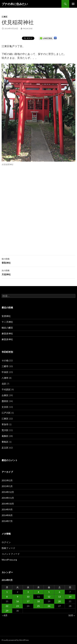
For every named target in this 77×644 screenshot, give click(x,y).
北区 (4, 384)
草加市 (5, 424)
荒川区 (5, 430)
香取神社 (38, 261)
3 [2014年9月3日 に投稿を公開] (28, 592)
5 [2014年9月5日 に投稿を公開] (49, 592)
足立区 (5, 448)
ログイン (6, 542)
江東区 (5, 17)
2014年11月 (8, 498)
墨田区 (5, 401)
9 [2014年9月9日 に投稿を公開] (18, 597)
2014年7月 (7, 521)
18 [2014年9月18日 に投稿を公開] (38, 601)
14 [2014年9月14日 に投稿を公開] (70, 597)
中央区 (5, 372)
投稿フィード (8, 548)
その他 (5, 360)
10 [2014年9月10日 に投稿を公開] (28, 597)
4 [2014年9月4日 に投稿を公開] (38, 592)
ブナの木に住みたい (15, 4)
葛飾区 (5, 436)
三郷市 (5, 366)
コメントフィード (11, 554)
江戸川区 (6, 413)
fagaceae (28, 28)
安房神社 (6, 316)
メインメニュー (73, 4)
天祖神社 (38, 272)
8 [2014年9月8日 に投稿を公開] (7, 597)
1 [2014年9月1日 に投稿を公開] (7, 592)
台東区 (5, 395)
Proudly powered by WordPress (15, 640)
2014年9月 (7, 509)
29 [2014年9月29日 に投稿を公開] (7, 611)
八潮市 (5, 378)
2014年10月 (8, 504)
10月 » (71, 615)
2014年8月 (7, 515)
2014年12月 (8, 492)
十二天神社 (7, 322)
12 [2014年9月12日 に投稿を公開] (49, 597)
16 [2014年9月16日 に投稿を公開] (18, 601)
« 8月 (5, 615)
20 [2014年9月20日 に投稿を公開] (59, 601)
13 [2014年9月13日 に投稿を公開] (59, 597)
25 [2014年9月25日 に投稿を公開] (38, 606)
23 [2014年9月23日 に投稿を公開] (18, 606)
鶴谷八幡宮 (7, 328)
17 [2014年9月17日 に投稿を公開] (28, 601)
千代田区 (6, 389)
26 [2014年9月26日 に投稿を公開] (49, 606)
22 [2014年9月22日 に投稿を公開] (7, 606)
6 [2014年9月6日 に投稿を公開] (59, 592)
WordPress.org (9, 560)
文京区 (5, 407)
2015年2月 (7, 480)
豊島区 (5, 442)
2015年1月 (7, 486)
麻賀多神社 (7, 333)
